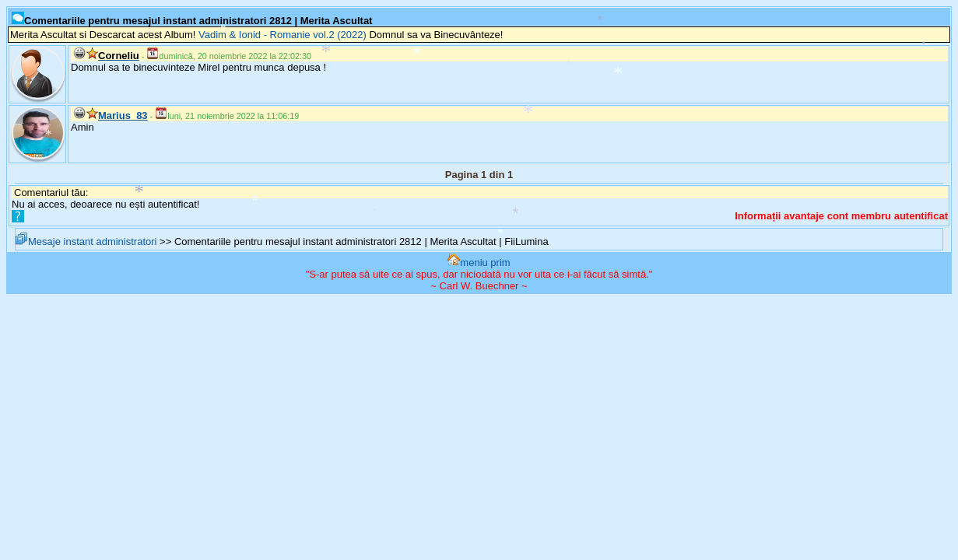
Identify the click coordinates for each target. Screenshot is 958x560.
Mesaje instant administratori (86, 241)
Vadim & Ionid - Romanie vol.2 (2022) (282, 35)
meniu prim (479, 262)
